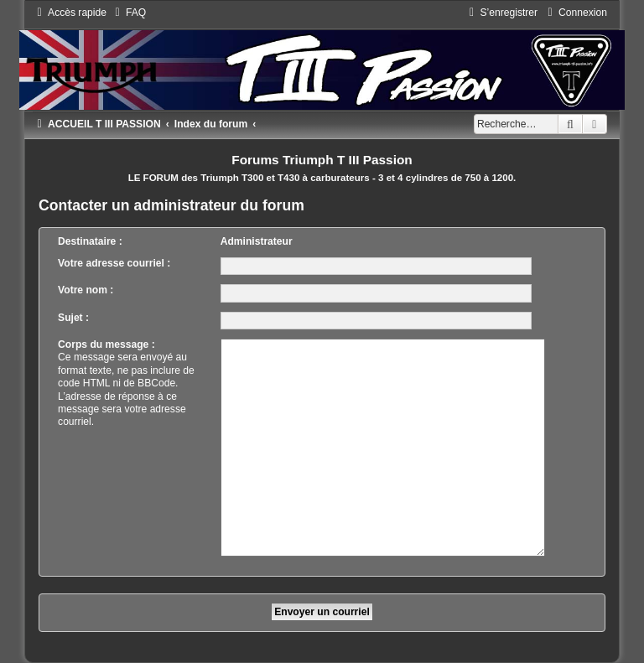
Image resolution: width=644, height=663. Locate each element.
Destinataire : (90, 241)
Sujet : (73, 318)
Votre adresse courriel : (114, 263)
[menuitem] (128, 13)
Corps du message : (106, 344)
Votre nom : (86, 290)
